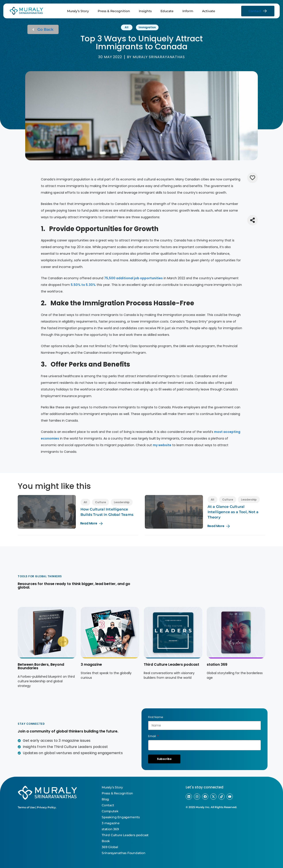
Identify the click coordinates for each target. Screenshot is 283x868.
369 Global (110, 847)
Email (152, 736)
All (127, 27)
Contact (108, 805)
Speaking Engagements (121, 817)
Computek (110, 811)
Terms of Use (26, 807)
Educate (167, 11)
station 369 (217, 664)
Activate (209, 11)
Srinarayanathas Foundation (124, 853)
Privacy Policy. (47, 807)
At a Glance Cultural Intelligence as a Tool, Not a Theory (233, 512)
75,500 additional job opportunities (133, 278)
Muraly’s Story (78, 11)
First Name (156, 717)
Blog (105, 799)
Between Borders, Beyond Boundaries (41, 666)
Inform (188, 11)
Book (106, 841)
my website (162, 445)
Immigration (147, 27)
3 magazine (91, 664)
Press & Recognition (114, 11)
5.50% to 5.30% (83, 285)
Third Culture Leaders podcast (171, 664)
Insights (145, 11)
